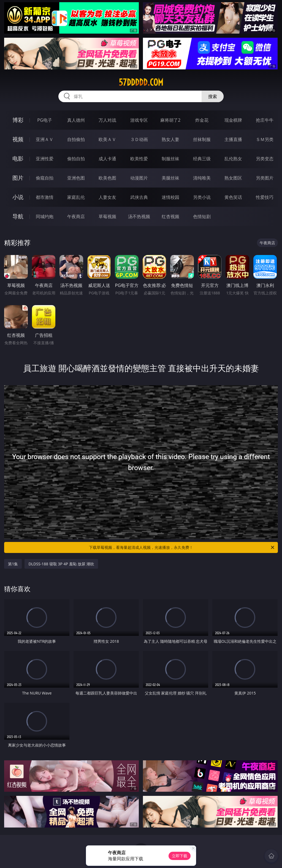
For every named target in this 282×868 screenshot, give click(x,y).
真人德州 (76, 120)
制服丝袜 (170, 159)
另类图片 (265, 178)
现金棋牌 (233, 120)
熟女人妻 (170, 139)
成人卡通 (107, 159)
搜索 (213, 96)
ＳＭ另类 (265, 139)
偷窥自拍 (45, 178)
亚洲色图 (76, 178)
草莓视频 (107, 216)
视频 (18, 139)
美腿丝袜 (170, 178)
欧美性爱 (139, 159)
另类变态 (265, 159)
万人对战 (107, 120)
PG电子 (44, 120)
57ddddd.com (141, 82)
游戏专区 (139, 120)
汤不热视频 (139, 216)
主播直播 (233, 139)
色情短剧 (202, 216)
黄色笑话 (233, 197)
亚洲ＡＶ (45, 139)
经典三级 (202, 159)
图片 (18, 178)
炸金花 (202, 120)
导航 (18, 216)
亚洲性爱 (45, 159)
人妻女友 (107, 197)
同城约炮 (45, 216)
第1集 (13, 564)
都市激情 (45, 197)
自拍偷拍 (76, 139)
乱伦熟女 (233, 159)
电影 (18, 158)
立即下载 (180, 856)
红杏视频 (170, 216)
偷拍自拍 (76, 159)
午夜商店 (76, 216)
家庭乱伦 (76, 197)
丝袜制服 (202, 139)
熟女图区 (233, 178)
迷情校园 (170, 197)
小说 (18, 197)
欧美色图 (107, 178)
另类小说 (202, 197)
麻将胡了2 (170, 120)
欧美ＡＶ (107, 139)
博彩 (18, 120)
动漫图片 (139, 178)
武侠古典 (139, 197)
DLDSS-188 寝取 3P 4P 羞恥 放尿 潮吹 (61, 564)
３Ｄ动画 (139, 139)
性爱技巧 (265, 197)
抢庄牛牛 (265, 120)
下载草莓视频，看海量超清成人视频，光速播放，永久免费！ (182, 547)
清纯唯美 (202, 178)
